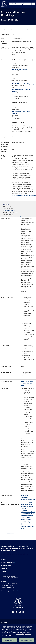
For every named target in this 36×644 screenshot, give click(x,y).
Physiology (24, 510)
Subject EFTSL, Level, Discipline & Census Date (27, 383)
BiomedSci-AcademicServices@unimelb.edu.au (17, 216)
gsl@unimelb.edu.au (9, 210)
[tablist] (22, 4)
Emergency (4, 622)
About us (4, 559)
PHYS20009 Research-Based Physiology (23, 84)
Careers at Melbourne (7, 562)
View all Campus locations (9, 591)
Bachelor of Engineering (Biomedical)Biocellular (28, 497)
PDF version (10, 533)
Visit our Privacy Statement (24, 634)
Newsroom (4, 568)
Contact (3, 572)
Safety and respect (7, 565)
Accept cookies (10, 640)
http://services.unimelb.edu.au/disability (24, 195)
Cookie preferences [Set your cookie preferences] (26, 640)
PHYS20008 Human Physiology (20, 69)
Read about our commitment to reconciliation (14, 554)
